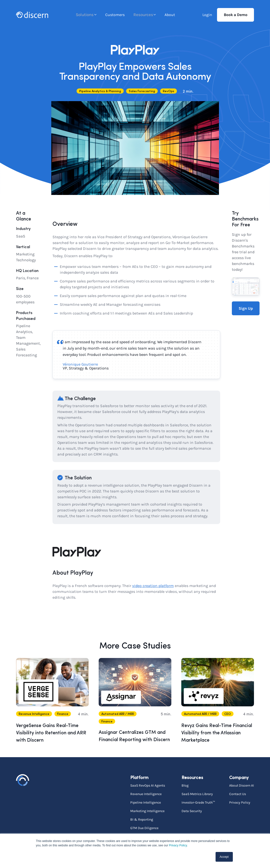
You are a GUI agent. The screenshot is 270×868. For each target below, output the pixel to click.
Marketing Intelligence (147, 811)
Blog (185, 785)
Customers (115, 15)
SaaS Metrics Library (197, 794)
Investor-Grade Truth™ (198, 802)
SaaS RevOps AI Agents (148, 785)
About (170, 15)
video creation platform (153, 586)
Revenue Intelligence (146, 794)
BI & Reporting (142, 819)
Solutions (84, 15)
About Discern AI (242, 785)
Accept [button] (224, 857)
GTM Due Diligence (144, 828)
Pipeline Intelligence (146, 802)
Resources (143, 15)
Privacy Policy (178, 845)
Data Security (192, 811)
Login (207, 15)
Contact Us (238, 794)
